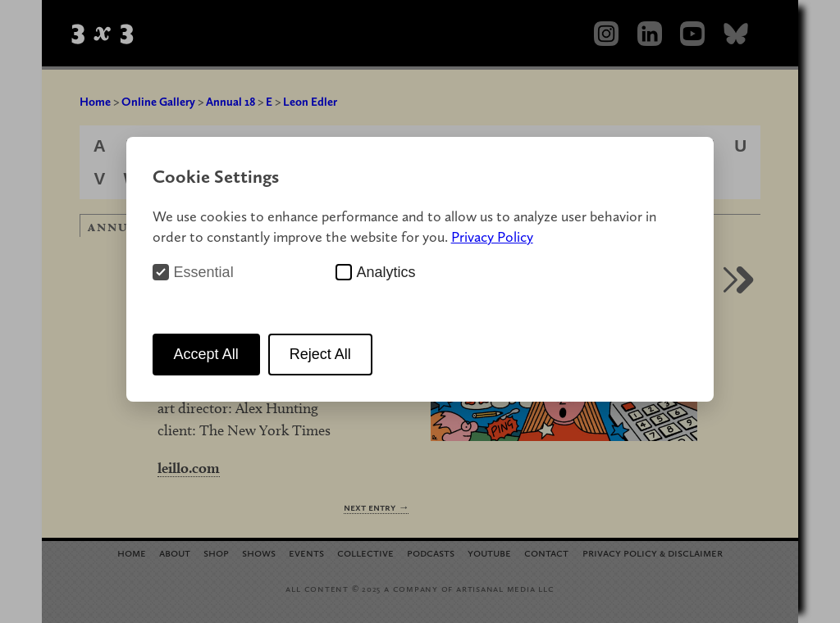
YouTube (489, 552)
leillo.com (189, 468)
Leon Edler (310, 102)
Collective (365, 552)
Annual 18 (231, 102)
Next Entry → (376, 507)
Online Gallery (158, 102)
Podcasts (431, 552)
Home (95, 102)
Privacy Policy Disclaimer (653, 552)
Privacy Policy (492, 236)
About (175, 552)
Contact (546, 552)
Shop (216, 552)
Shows (259, 552)
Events (306, 552)
